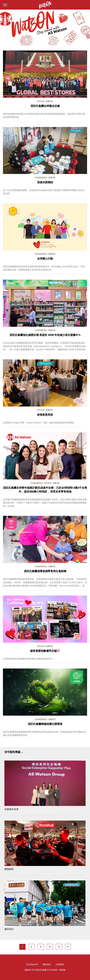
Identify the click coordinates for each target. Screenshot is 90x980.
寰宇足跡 (41, 101)
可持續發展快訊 (41, 178)
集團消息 (49, 101)
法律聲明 (60, 964)
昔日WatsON (32, 964)
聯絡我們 (47, 964)
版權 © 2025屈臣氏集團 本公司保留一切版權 (45, 970)
